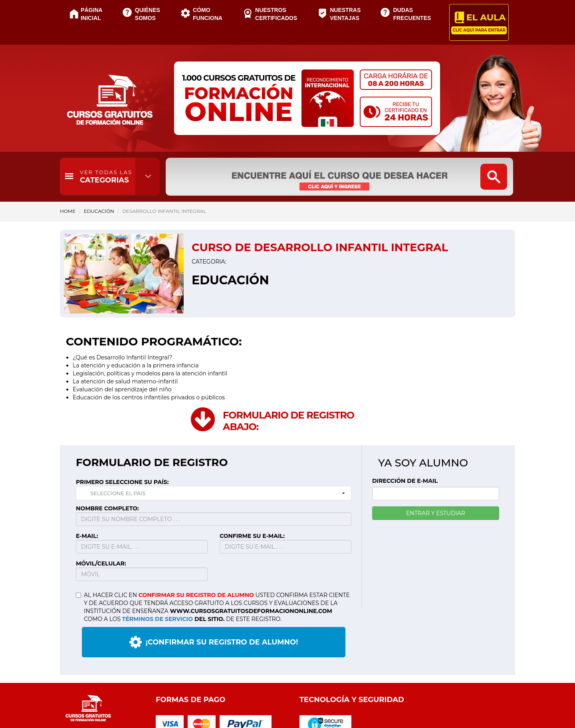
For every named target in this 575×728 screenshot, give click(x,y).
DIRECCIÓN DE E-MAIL (405, 481)
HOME (68, 211)
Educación (99, 211)
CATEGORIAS (106, 177)
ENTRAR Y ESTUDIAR (436, 513)
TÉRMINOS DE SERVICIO (158, 619)
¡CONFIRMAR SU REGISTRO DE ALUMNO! (214, 642)
